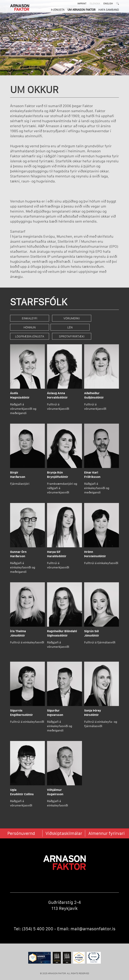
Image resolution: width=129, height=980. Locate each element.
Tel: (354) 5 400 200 (34, 922)
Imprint (82, 4)
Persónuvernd (21, 827)
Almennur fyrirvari (106, 827)
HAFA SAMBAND (109, 10)
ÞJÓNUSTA (58, 10)
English (108, 4)
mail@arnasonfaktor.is (93, 922)
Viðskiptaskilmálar (64, 827)
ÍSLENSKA (95, 4)
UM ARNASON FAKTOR (81, 10)
